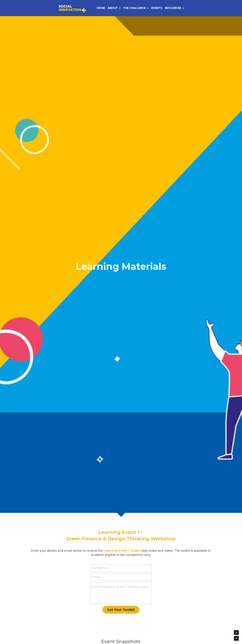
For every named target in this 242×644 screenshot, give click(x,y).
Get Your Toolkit (121, 610)
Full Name (99, 568)
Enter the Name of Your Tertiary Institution (120, 587)
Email (96, 577)
